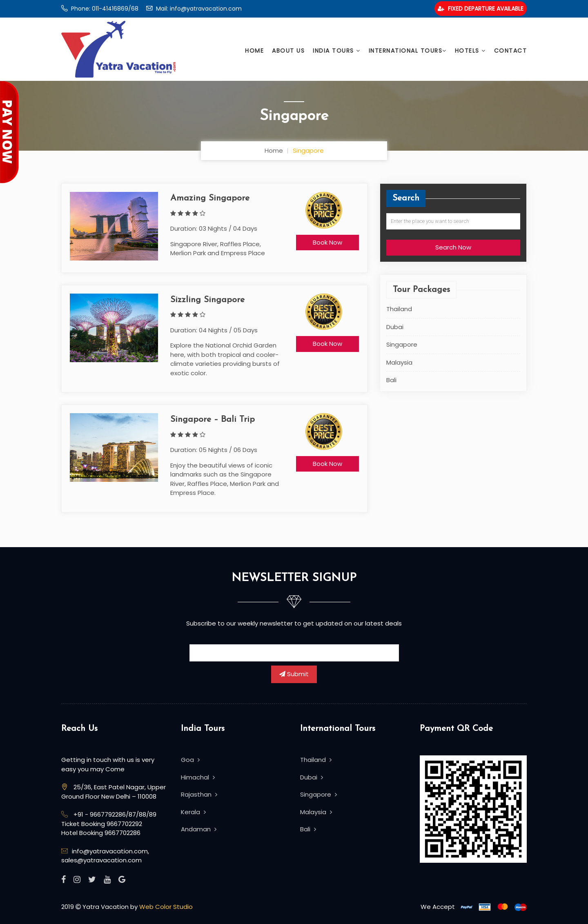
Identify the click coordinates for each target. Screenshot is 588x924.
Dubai (395, 327)
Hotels (470, 51)
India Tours (337, 51)
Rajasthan (199, 794)
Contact (511, 51)
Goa (190, 760)
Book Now (327, 242)
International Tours (408, 51)
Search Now (453, 247)
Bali (391, 380)
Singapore (402, 344)
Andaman (199, 829)
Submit (294, 674)
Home (254, 51)
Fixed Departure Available (481, 9)
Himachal (198, 777)
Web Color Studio (166, 907)
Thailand (399, 309)
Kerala (193, 812)
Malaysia (399, 362)
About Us (288, 51)
